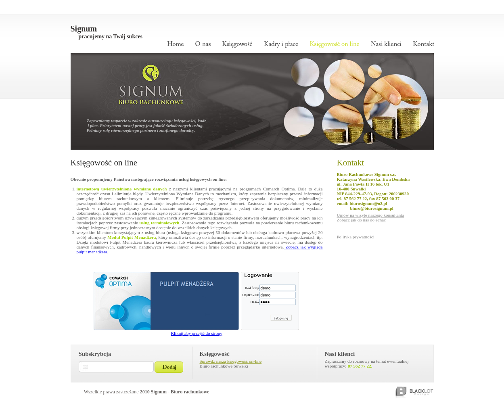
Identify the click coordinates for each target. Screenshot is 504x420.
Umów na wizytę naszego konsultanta (371, 215)
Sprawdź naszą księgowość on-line (231, 361)
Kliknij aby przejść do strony (197, 333)
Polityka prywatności (356, 237)
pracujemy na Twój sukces (111, 37)
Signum (84, 29)
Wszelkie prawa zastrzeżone (147, 392)
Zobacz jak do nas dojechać (362, 220)
